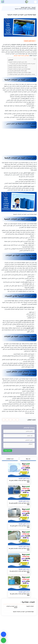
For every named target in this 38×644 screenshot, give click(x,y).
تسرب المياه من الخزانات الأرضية (12, 607)
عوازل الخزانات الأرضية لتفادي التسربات (18, 71)
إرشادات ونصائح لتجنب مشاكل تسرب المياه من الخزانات (22, 74)
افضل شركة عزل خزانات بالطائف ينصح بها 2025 (19, 481)
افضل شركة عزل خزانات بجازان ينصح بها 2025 (20, 594)
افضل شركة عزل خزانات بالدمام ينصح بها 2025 (19, 572)
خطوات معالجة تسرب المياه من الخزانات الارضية (20, 72)
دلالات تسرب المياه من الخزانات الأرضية (18, 62)
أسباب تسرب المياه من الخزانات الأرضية (18, 67)
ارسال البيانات (7, 450)
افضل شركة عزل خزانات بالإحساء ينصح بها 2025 (19, 549)
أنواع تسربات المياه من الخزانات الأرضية (18, 65)
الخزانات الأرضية (30, 606)
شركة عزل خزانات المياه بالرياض (21, 56)
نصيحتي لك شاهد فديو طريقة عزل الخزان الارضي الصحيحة (23, 64)
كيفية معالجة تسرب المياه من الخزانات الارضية (20, 69)
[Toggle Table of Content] (34, 59)
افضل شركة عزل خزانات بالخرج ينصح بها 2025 (20, 526)
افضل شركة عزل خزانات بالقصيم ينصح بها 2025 (19, 504)
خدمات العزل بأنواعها (29, 41)
